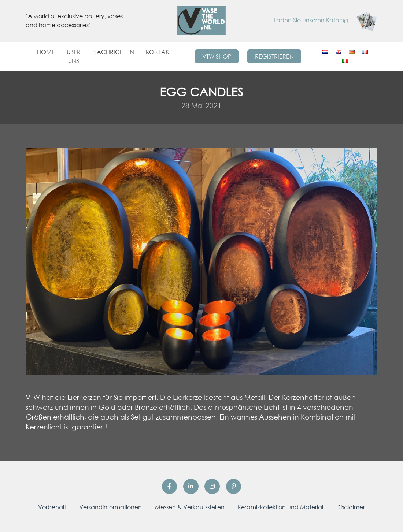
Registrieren (274, 56)
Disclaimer (351, 507)
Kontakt (159, 52)
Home (46, 52)
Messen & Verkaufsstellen (190, 507)
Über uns (74, 56)
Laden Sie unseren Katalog (326, 20)
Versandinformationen (110, 507)
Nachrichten (113, 52)
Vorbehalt (52, 507)
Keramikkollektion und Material (280, 507)
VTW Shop (217, 56)
